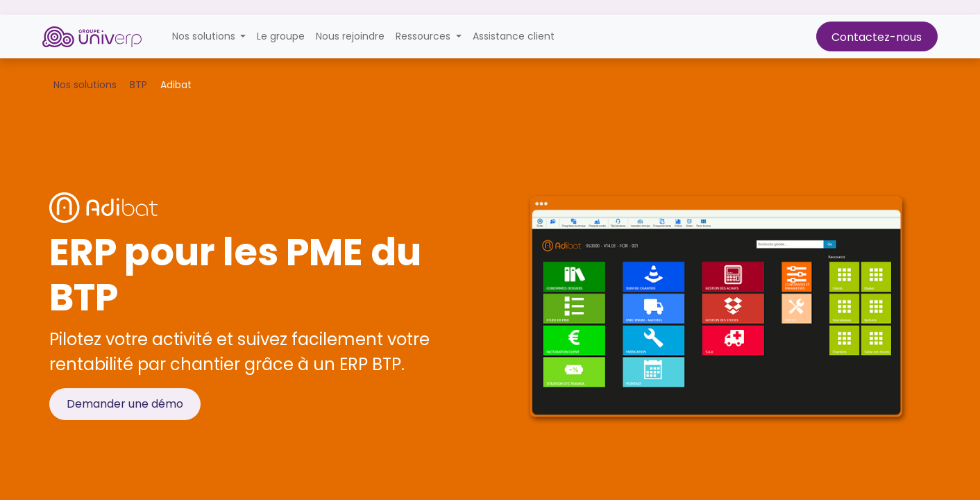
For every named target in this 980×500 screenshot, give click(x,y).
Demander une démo (125, 404)
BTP (138, 85)
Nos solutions (85, 85)
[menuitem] (281, 36)
